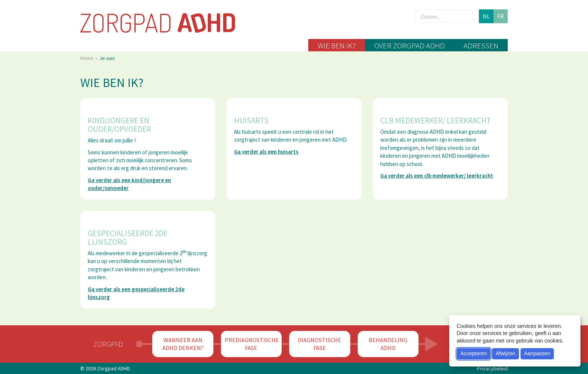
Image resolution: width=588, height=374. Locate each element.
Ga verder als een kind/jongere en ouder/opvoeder (129, 184)
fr (501, 16)
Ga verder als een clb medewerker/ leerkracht (437, 176)
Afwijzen (505, 353)
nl (486, 16)
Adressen (481, 46)
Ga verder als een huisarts (266, 152)
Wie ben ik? (337, 46)
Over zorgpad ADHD (409, 46)
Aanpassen (537, 353)
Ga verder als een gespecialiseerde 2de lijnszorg (136, 293)
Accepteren (473, 353)
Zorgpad (108, 344)
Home (87, 58)
